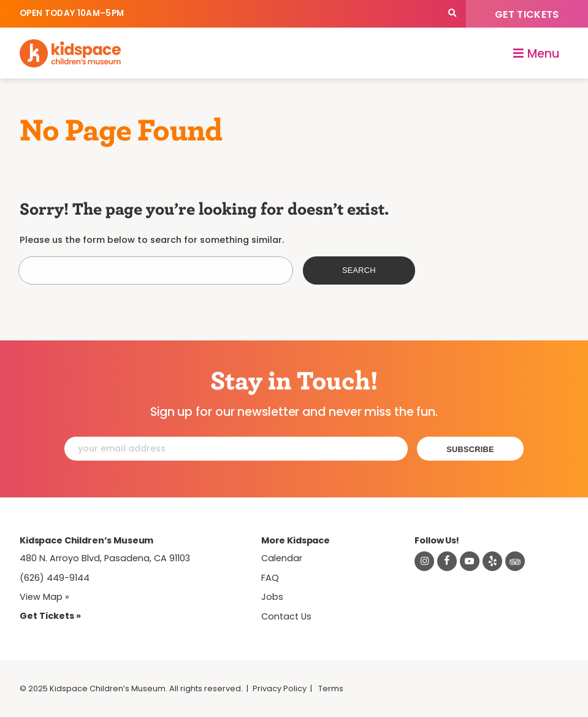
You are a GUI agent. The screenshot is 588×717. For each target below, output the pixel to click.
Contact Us (286, 616)
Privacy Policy (280, 688)
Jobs (272, 597)
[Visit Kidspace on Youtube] (470, 561)
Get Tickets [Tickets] (527, 14)
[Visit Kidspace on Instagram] (424, 561)
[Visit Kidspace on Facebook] (447, 561)
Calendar (282, 558)
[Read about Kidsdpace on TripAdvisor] (515, 561)
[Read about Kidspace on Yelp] (492, 561)
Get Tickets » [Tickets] (50, 616)
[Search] (452, 14)
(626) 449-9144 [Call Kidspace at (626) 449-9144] (55, 578)
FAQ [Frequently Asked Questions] (270, 578)
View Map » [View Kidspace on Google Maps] (44, 597)
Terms (331, 688)
